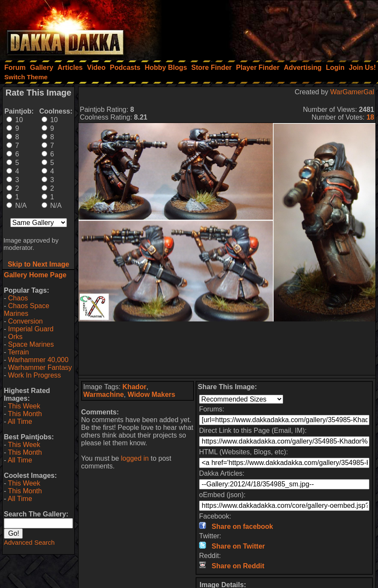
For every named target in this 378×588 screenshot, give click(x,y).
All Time (20, 421)
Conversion (26, 321)
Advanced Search (29, 542)
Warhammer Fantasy (40, 367)
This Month (25, 414)
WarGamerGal (352, 92)
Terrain (18, 352)
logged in (135, 458)
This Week (24, 406)
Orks (15, 337)
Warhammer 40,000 (38, 360)
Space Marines (31, 344)
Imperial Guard (31, 329)
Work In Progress (35, 375)
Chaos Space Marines (27, 310)
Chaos (18, 298)
